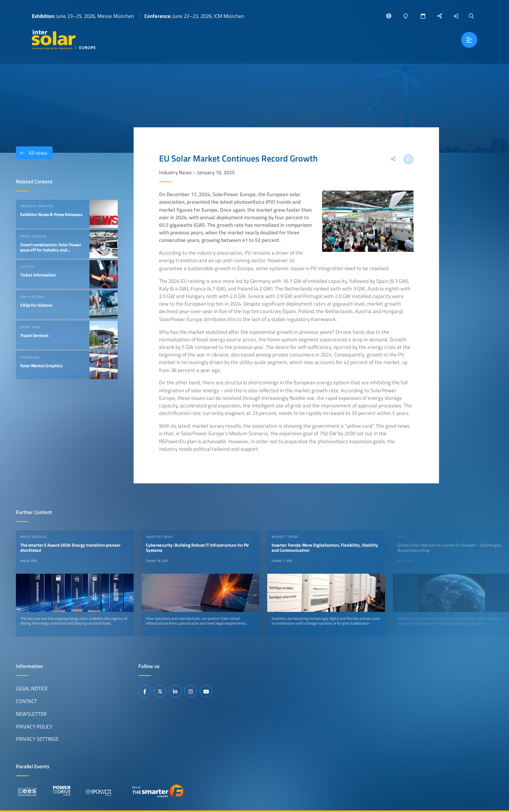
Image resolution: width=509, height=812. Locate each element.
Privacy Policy (34, 726)
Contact (26, 701)
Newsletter (31, 714)
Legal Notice (32, 688)
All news (32, 153)
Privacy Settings (37, 739)
